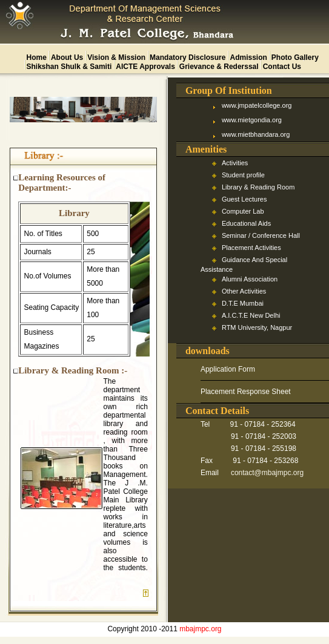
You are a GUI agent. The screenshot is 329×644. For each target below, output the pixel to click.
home (37, 57)
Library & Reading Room (258, 187)
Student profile (243, 175)
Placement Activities (251, 248)
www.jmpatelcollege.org (257, 105)
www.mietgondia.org (252, 120)
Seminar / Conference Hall (261, 235)
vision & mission (116, 57)
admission (248, 57)
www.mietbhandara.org (256, 134)
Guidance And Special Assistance (244, 264)
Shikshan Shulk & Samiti (69, 67)
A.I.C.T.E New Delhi (251, 315)
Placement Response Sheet (246, 392)
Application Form (228, 369)
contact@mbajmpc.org (267, 473)
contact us (282, 67)
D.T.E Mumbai (243, 303)
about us (67, 57)
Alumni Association (250, 279)
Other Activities (244, 291)
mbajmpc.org (200, 629)
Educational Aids (246, 223)
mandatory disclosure (188, 57)
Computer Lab (243, 211)
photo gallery (295, 57)
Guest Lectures (244, 199)
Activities (235, 163)
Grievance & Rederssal (219, 67)
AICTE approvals (145, 67)
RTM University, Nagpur (257, 327)
